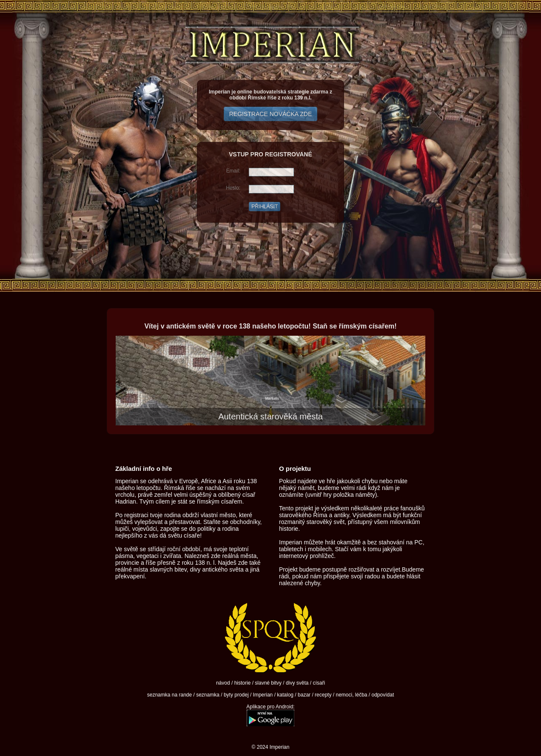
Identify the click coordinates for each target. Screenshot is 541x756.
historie (243, 683)
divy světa (297, 683)
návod (223, 683)
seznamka (208, 695)
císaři (319, 683)
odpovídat (383, 695)
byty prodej (236, 695)
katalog (285, 695)
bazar (304, 695)
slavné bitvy (268, 683)
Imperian (263, 695)
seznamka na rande (169, 695)
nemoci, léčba (351, 695)
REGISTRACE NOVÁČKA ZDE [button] (270, 114)
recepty (323, 695)
